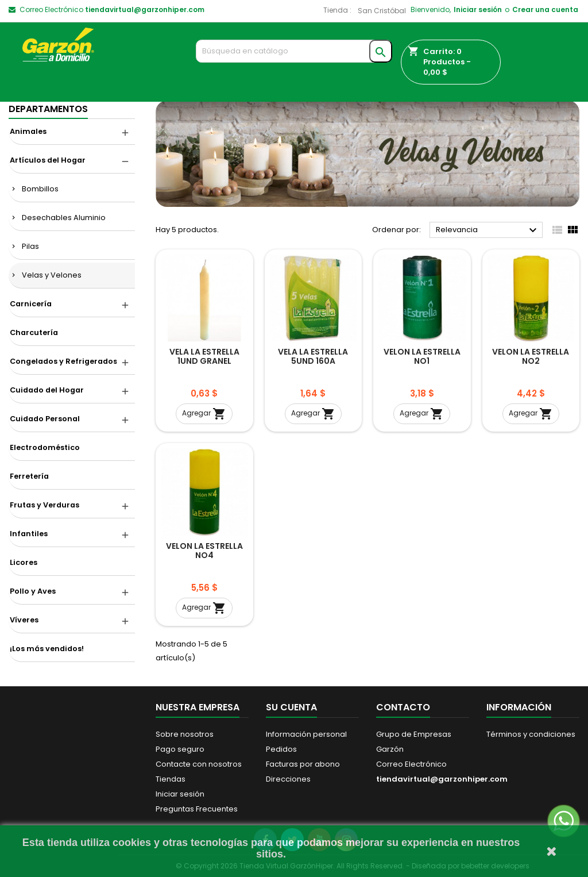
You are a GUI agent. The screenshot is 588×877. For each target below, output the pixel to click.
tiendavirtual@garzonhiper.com (145, 9)
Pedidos (281, 749)
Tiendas (171, 779)
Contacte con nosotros (199, 764)
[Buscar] (294, 51)
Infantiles (29, 534)
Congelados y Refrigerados (63, 361)
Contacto (403, 707)
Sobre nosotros (185, 734)
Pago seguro (180, 749)
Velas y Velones (52, 275)
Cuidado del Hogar (47, 390)
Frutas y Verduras (45, 505)
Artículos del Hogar (48, 160)
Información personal (306, 734)
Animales (28, 131)
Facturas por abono (303, 764)
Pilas (30, 246)
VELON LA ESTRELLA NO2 (531, 356)
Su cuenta (291, 707)
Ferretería (29, 476)
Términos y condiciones (531, 734)
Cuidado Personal (45, 419)
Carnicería (31, 304)
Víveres (24, 620)
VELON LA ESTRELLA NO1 (422, 356)
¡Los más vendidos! (47, 649)
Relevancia (488, 230)
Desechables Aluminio (64, 218)
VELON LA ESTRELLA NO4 (204, 551)
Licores (24, 562)
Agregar (204, 414)
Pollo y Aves (33, 591)
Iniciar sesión (478, 9)
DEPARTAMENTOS (48, 109)
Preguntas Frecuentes (197, 809)
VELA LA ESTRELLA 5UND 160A (313, 356)
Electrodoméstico (45, 447)
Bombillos (40, 189)
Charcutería (34, 332)
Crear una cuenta (545, 9)
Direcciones (288, 779)
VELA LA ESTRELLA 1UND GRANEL (204, 356)
